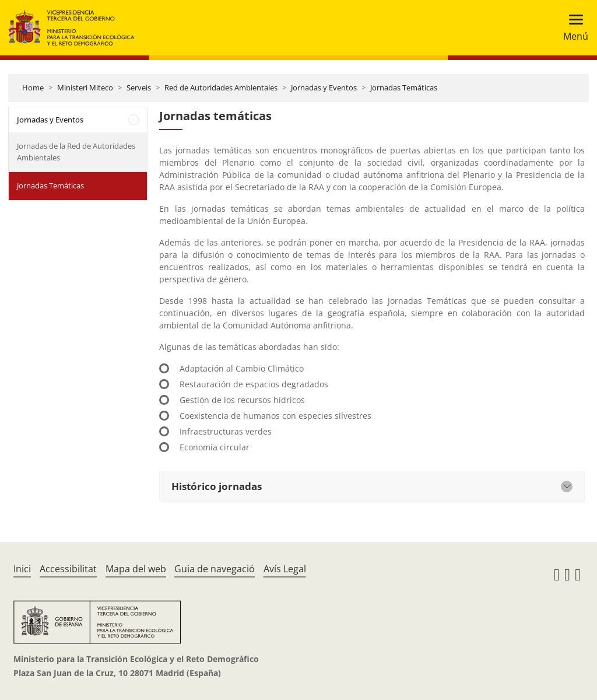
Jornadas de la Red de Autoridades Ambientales (76, 152)
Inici (22, 569)
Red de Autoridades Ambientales (221, 87)
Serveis (139, 87)
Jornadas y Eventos (324, 87)
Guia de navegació (215, 569)
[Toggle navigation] (572, 28)
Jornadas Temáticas (404, 87)
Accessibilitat (68, 569)
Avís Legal (285, 569)
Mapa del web (136, 569)
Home (33, 87)
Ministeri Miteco (85, 87)
